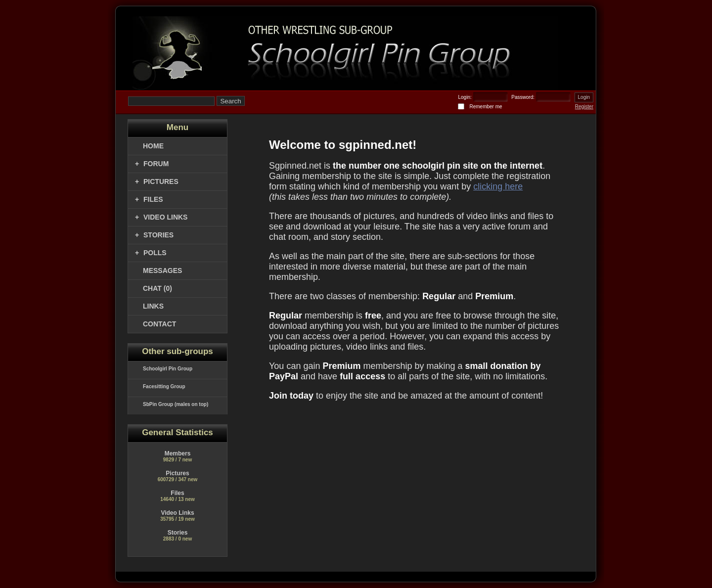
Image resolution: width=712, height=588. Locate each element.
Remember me (486, 107)
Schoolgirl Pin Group (168, 369)
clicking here (498, 186)
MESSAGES (162, 271)
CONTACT (159, 324)
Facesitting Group (164, 386)
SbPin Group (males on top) (176, 404)
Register (584, 107)
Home (153, 146)
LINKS (153, 306)
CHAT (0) (157, 288)
